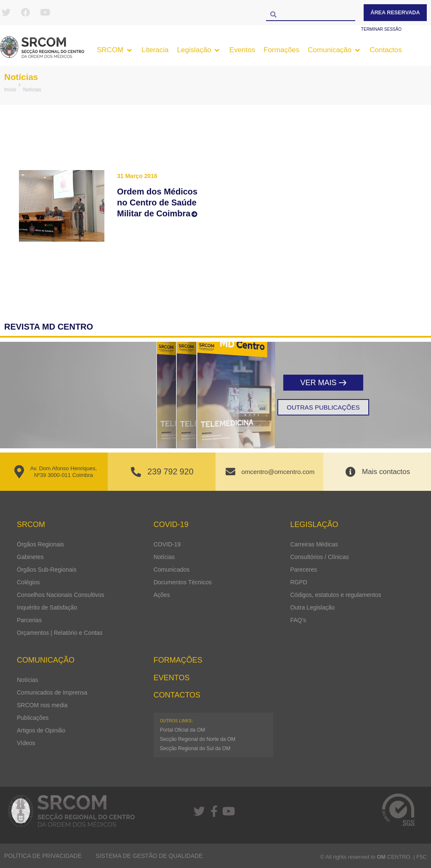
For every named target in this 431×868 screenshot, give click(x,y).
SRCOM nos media (42, 705)
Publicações (33, 718)
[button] (115, 50)
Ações (162, 595)
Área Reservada (395, 12)
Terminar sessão (381, 29)
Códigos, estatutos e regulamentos (335, 595)
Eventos (172, 678)
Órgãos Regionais (40, 544)
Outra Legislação (312, 607)
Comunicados (172, 570)
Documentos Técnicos (183, 582)
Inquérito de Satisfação (47, 607)
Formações (178, 660)
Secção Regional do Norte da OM (198, 739)
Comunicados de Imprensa (52, 692)
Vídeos (26, 743)
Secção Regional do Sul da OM (195, 748)
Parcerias (29, 620)
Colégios (28, 582)
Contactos (177, 695)
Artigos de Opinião (41, 730)
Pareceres (303, 570)
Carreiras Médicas (314, 544)
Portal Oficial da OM (182, 730)
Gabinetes (30, 557)
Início (10, 90)
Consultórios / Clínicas (319, 557)
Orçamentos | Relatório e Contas (60, 633)
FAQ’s (298, 620)
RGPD (298, 582)
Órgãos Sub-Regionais (47, 570)
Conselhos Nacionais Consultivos (61, 595)
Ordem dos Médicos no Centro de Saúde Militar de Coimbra (157, 202)
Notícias (24, 76)
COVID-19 (167, 544)
